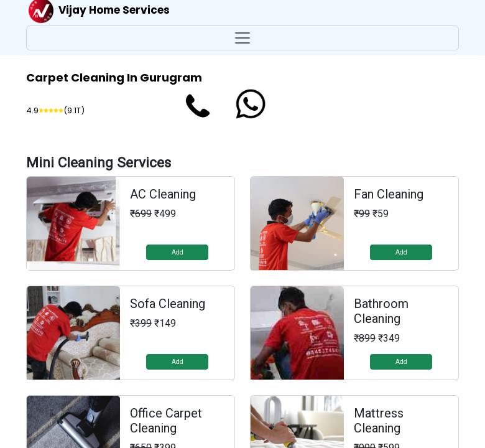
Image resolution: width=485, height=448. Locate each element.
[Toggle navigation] (242, 38)
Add (178, 252)
